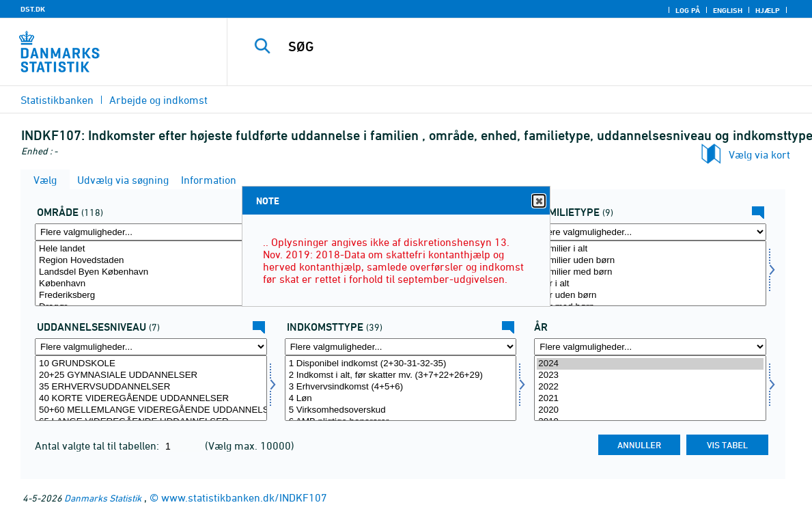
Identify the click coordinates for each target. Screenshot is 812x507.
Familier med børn (650, 272)
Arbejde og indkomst (158, 100)
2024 (650, 364)
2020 (650, 410)
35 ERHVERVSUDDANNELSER (151, 387)
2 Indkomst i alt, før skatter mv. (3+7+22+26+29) (401, 375)
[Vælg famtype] (650, 273)
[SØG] (514, 46)
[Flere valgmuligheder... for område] (151, 232)
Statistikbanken (57, 100)
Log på (688, 10)
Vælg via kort (759, 154)
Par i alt (650, 284)
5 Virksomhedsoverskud (401, 410)
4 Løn (401, 399)
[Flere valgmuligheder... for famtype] (650, 232)
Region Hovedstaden (151, 261)
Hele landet (151, 249)
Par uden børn (650, 296)
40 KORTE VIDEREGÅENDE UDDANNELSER (151, 399)
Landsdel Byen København (151, 272)
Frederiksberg (151, 296)
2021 (650, 399)
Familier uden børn (650, 261)
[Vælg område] (151, 273)
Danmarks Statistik (103, 498)
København (151, 284)
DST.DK (33, 9)
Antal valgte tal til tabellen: (98, 446)
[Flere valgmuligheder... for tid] (650, 347)
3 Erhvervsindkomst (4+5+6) (401, 387)
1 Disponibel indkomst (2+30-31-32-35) (401, 364)
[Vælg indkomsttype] (401, 388)
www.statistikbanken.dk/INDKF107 (244, 497)
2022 (650, 387)
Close (538, 201)
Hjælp (768, 10)
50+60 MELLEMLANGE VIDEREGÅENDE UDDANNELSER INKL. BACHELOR (151, 410)
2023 (650, 375)
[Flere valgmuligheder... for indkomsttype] (401, 347)
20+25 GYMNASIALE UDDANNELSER (151, 375)
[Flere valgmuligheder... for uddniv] (151, 347)
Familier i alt (650, 249)
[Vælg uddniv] (151, 388)
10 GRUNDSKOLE (151, 364)
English (728, 10)
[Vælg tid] (650, 388)
